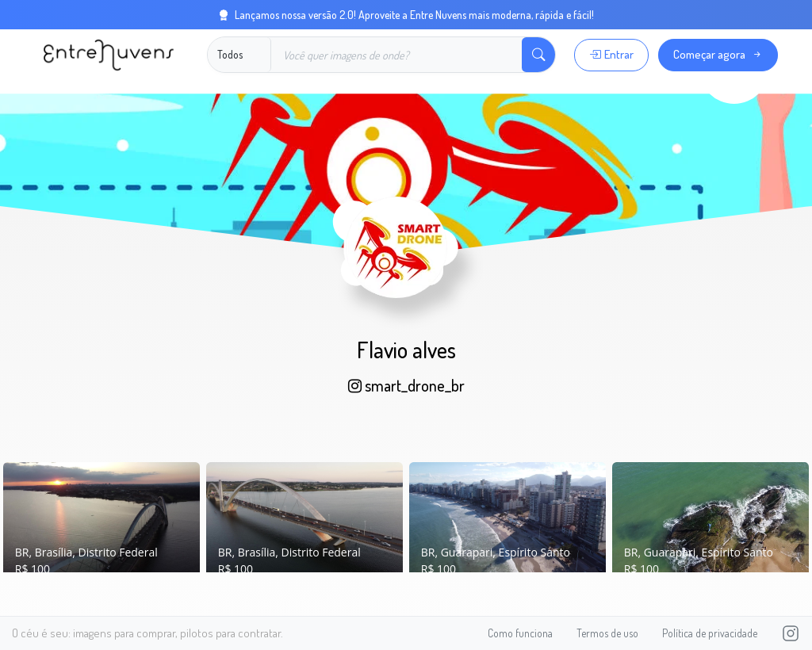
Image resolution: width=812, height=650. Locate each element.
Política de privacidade (710, 633)
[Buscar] (397, 55)
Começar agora (718, 54)
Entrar (611, 54)
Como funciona (520, 633)
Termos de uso (607, 633)
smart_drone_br (406, 385)
